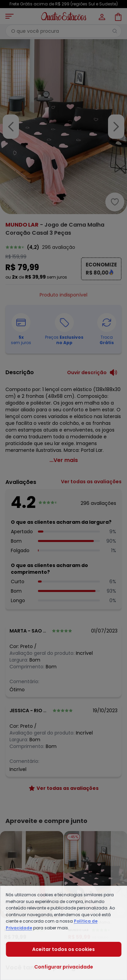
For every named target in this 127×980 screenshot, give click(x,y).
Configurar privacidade (64, 967)
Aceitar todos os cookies (63, 949)
